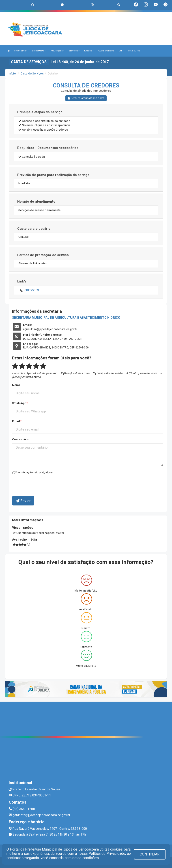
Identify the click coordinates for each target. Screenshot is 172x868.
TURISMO (89, 51)
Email (16, 421)
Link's (22, 281)
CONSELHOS (134, 51)
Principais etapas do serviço (40, 112)
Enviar (23, 501)
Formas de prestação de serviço (43, 255)
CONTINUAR (150, 854)
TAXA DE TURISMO (106, 51)
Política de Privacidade (107, 854)
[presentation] (38, 482)
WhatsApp (19, 403)
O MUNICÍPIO (21, 51)
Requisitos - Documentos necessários (48, 148)
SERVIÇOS (74, 51)
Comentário (21, 439)
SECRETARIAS (39, 51)
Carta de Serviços (32, 73)
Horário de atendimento (36, 202)
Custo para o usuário (34, 229)
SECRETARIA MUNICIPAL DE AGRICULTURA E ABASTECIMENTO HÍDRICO (66, 318)
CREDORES (32, 290)
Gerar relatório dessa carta (86, 98)
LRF (121, 51)
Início (12, 73)
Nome (16, 385)
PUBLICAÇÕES (57, 51)
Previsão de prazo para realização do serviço (53, 175)
